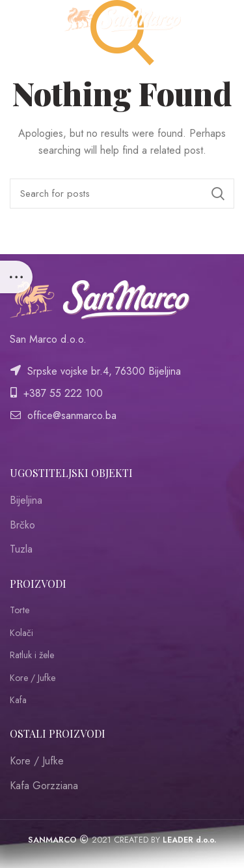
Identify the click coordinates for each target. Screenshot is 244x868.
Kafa (18, 700)
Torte (20, 610)
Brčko (22, 525)
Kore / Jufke (33, 678)
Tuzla (21, 549)
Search (218, 194)
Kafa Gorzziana (44, 786)
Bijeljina (26, 500)
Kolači (21, 633)
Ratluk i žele (32, 655)
